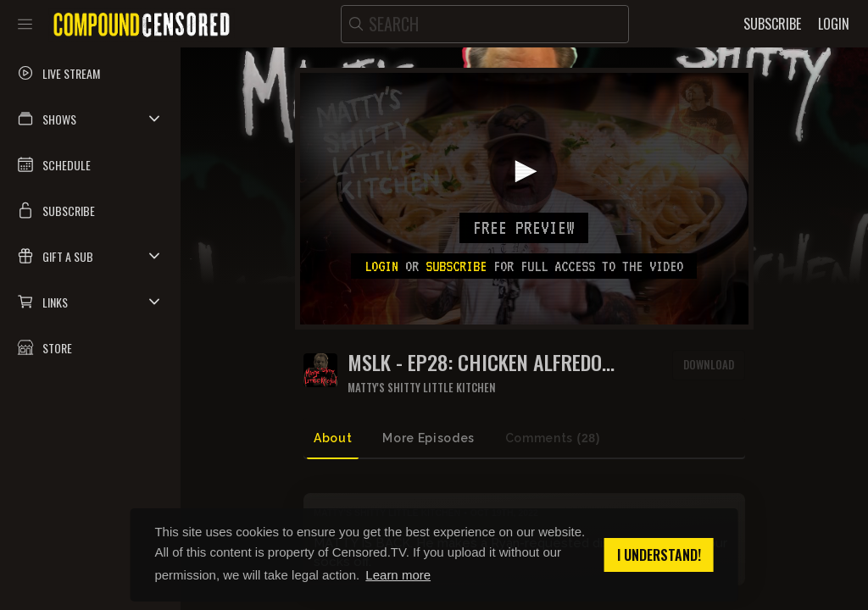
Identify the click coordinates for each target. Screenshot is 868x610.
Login (381, 266)
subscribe (456, 266)
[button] (90, 119)
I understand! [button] (659, 555)
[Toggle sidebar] (25, 24)
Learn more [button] (398, 575)
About (333, 438)
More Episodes (428, 438)
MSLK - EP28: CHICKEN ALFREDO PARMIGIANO (475, 362)
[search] (485, 24)
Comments (553, 438)
